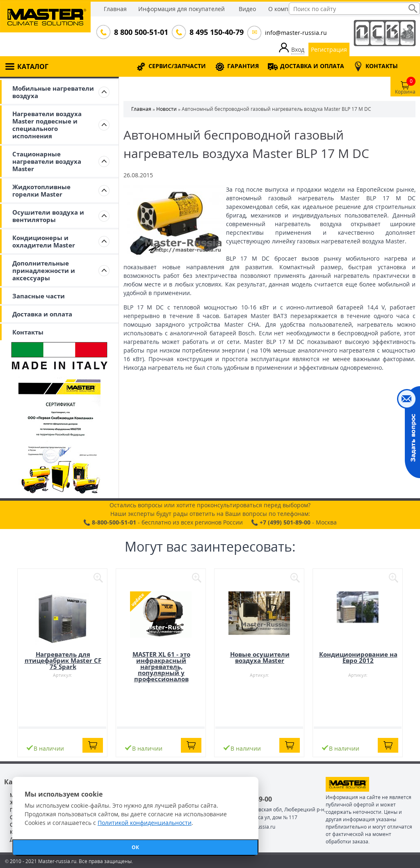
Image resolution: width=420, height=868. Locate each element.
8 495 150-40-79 (216, 32)
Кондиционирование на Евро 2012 (358, 657)
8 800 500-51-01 (140, 32)
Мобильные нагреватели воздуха (53, 92)
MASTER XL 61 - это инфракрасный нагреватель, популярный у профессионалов (161, 666)
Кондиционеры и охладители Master (44, 241)
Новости (167, 109)
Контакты (28, 332)
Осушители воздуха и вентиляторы (48, 216)
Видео (247, 9)
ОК (135, 847)
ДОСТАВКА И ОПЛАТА (312, 66)
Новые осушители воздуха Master (260, 657)
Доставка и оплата (42, 314)
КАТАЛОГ (33, 66)
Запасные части (39, 296)
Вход (298, 49)
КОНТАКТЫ (382, 66)
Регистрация (329, 49)
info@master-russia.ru (296, 33)
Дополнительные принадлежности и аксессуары (44, 270)
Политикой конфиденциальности (145, 823)
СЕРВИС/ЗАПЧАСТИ (177, 66)
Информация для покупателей (181, 9)
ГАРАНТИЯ (243, 66)
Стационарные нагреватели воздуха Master (47, 161)
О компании (285, 9)
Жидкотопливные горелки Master (41, 190)
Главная (115, 9)
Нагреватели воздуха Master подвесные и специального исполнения (47, 125)
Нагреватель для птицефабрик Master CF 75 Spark (63, 660)
